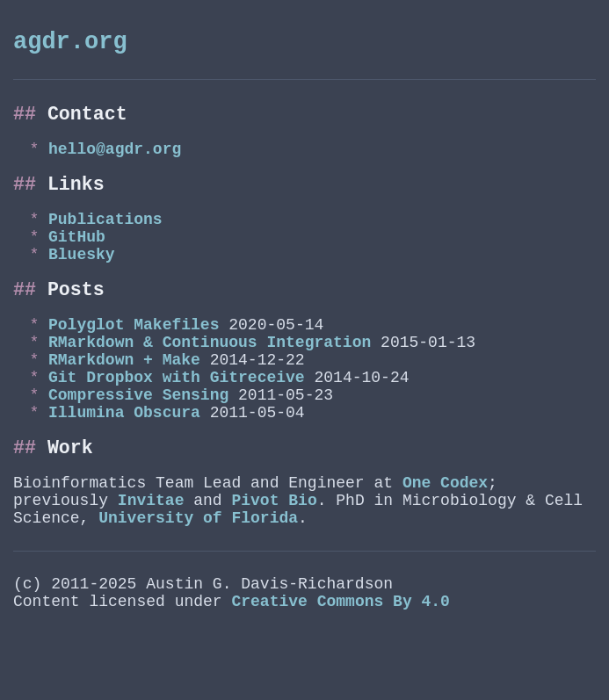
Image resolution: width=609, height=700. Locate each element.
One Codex (445, 544)
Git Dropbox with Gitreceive (177, 423)
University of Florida (198, 586)
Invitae (151, 565)
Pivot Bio (274, 565)
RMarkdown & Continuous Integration (210, 381)
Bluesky (82, 282)
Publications (105, 240)
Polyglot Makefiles (134, 360)
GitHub (77, 261)
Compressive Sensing (138, 444)
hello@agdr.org (115, 162)
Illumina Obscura (124, 465)
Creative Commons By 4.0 (340, 676)
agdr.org (70, 45)
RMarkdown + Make (124, 402)
